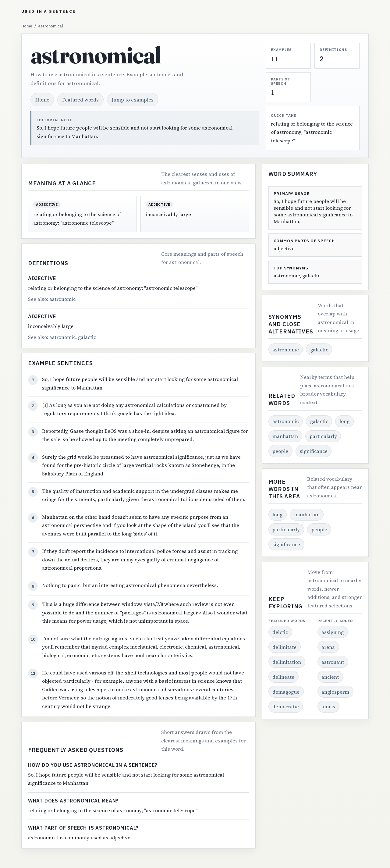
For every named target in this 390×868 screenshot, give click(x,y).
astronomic (62, 299)
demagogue (286, 692)
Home (27, 26)
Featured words (80, 100)
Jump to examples (133, 100)
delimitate (284, 647)
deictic (280, 632)
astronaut (333, 662)
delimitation (287, 662)
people (280, 451)
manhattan (285, 436)
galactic (87, 337)
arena (328, 647)
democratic (285, 706)
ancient (330, 677)
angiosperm (335, 692)
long (344, 421)
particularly (323, 436)
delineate (283, 677)
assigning (333, 632)
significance (314, 451)
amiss (328, 706)
